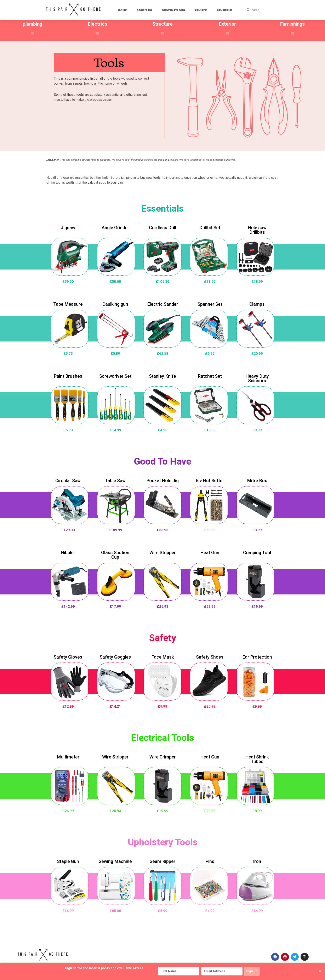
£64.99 (257, 909)
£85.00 (115, 909)
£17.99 (115, 605)
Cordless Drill (163, 226)
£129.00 (68, 529)
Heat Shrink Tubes (257, 758)
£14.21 (115, 705)
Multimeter (68, 756)
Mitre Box (257, 479)
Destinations (173, 10)
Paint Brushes (68, 375)
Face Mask (163, 656)
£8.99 (257, 810)
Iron (257, 860)
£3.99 (257, 529)
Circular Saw (68, 479)
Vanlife (201, 10)
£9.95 (210, 352)
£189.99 (115, 529)
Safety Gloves (68, 656)
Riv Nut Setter (210, 479)
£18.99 (257, 280)
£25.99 (210, 705)
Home (122, 10)
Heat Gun (210, 551)
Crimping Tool (257, 551)
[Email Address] (220, 971)
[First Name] (177, 971)
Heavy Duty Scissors (257, 377)
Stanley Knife (162, 375)
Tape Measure (68, 303)
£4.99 (210, 909)
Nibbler (68, 551)
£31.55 (210, 280)
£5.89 (115, 352)
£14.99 (115, 429)
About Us (144, 10)
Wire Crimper (163, 756)
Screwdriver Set (115, 375)
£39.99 (210, 529)
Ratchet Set (210, 375)
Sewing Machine (115, 860)
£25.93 (163, 605)
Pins (210, 860)
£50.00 (115, 280)
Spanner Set (210, 303)
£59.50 (68, 280)
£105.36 (163, 280)
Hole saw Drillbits (257, 229)
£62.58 (163, 352)
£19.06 (210, 429)
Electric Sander (163, 303)
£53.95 (163, 529)
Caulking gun (115, 303)
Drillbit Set (210, 226)
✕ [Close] (320, 971)
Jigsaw (68, 226)
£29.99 (210, 605)
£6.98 (68, 429)
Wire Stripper (163, 551)
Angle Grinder (115, 226)
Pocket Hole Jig (162, 479)
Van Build (224, 10)
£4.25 (163, 429)
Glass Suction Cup (115, 554)
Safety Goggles (115, 656)
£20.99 (257, 352)
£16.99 (68, 909)
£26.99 (68, 810)
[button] (33, 34)
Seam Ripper (162, 860)
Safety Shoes (210, 656)
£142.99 (68, 605)
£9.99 (257, 429)
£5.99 (163, 909)
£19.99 (257, 605)
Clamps (257, 303)
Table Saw (115, 479)
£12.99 (68, 705)
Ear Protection (257, 656)
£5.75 (68, 352)
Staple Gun (68, 860)
